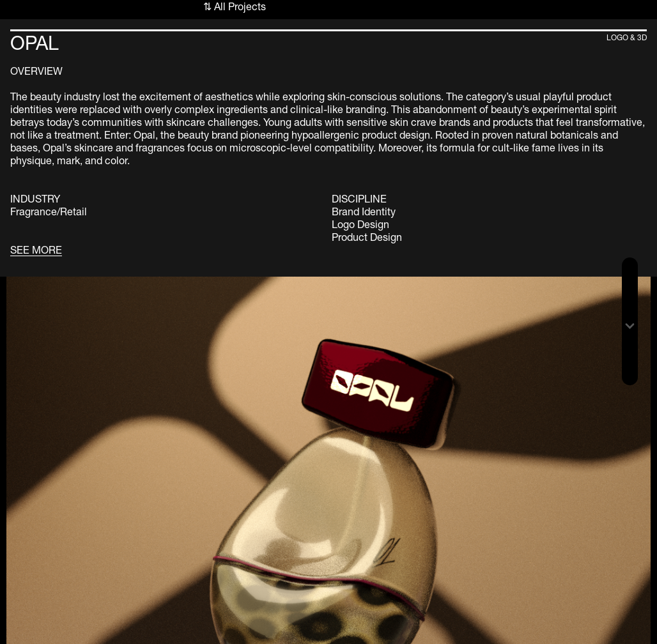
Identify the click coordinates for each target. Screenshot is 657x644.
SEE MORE (36, 250)
